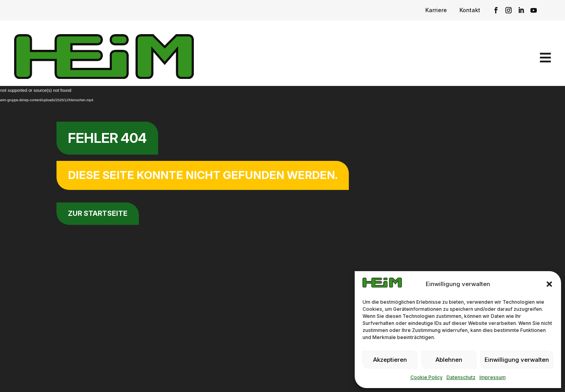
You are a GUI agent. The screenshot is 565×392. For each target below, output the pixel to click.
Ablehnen (449, 360)
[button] (549, 284)
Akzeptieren (390, 360)
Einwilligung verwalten (517, 360)
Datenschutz (461, 377)
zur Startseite (98, 213)
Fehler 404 (107, 138)
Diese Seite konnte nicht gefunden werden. (203, 175)
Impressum (493, 377)
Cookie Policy (426, 377)
